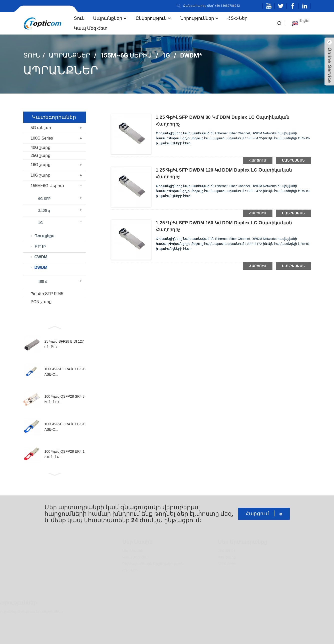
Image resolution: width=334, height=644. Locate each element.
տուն (79, 18)
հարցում (258, 160)
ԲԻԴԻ (40, 246)
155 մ (43, 282)
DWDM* (191, 55)
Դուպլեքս (44, 236)
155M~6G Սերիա (126, 55)
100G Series (42, 138)
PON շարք (41, 302)
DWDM (41, 267)
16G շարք (41, 165)
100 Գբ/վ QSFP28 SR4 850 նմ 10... (65, 399)
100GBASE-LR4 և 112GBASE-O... (65, 372)
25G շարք (41, 155)
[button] (55, 327)
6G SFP (45, 199)
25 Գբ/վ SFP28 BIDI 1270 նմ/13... (64, 344)
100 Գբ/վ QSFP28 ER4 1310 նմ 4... (65, 454)
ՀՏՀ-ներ (237, 18)
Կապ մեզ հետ (91, 28)
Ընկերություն (154, 18)
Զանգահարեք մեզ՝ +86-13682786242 (212, 6)
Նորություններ (200, 18)
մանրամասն (293, 160)
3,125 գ (44, 211)
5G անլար (41, 128)
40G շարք (41, 147)
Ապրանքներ (110, 18)
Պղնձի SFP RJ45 (47, 294)
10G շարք (41, 175)
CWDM (41, 257)
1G (166, 55)
